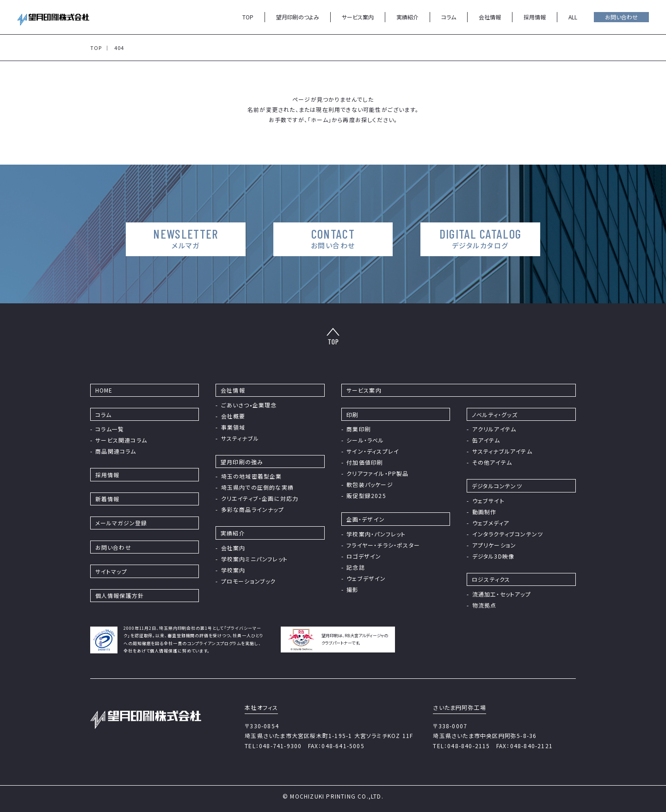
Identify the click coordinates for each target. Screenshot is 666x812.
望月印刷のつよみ (298, 17)
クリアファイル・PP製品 (377, 473)
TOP (248, 17)
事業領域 (233, 427)
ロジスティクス (491, 579)
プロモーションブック (249, 581)
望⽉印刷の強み (242, 462)
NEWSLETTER (184, 238)
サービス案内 (358, 17)
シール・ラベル (365, 440)
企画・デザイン (366, 519)
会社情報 (490, 17)
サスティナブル (240, 438)
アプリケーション (494, 545)
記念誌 (356, 567)
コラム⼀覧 (110, 429)
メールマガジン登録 (121, 523)
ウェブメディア (491, 523)
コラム (449, 17)
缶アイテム (486, 440)
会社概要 (233, 416)
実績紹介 (407, 17)
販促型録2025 (366, 495)
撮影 (352, 589)
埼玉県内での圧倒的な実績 (257, 487)
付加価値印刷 (365, 462)
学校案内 (233, 570)
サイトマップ (111, 571)
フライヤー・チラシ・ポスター (383, 545)
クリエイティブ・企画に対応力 (260, 498)
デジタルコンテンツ (497, 486)
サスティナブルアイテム (502, 451)
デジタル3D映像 (493, 556)
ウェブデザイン (366, 578)
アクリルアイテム (494, 429)
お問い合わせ (621, 17)
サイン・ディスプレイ (373, 451)
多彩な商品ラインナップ (253, 509)
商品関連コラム (116, 451)
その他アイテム (492, 462)
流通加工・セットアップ (502, 594)
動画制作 (484, 512)
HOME (104, 390)
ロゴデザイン (364, 556)
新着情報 (108, 499)
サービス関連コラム (121, 440)
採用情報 (535, 17)
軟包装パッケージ (370, 484)
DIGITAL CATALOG (482, 238)
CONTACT (333, 238)
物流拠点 (484, 605)
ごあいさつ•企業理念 (249, 405)
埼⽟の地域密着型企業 (252, 476)
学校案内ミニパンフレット (254, 559)
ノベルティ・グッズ (495, 415)
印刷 (352, 415)
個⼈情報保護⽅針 (120, 595)
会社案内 (233, 548)
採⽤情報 (108, 475)
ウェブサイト (488, 501)
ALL (573, 17)
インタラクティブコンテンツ (508, 534)
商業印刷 (359, 429)
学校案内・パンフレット (376, 534)
